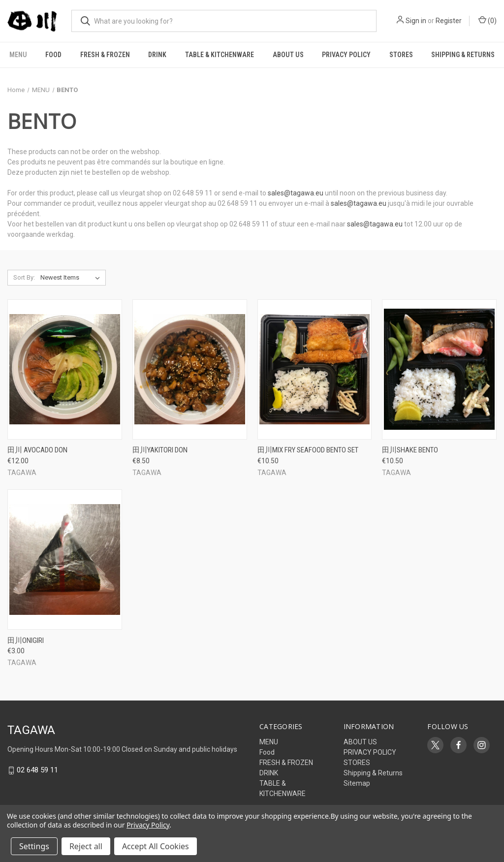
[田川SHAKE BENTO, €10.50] (439, 369)
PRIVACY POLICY (346, 55)
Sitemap (357, 783)
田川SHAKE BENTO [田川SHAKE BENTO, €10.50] (410, 450)
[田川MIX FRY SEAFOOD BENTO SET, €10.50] (315, 369)
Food (53, 55)
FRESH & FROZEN (105, 55)
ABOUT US (288, 55)
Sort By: (24, 277)
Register (449, 21)
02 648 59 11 (37, 770)
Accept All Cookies (156, 846)
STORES (401, 55)
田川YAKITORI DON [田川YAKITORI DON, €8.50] (160, 450)
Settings (34, 846)
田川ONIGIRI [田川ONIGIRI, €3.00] (26, 640)
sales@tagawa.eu (296, 193)
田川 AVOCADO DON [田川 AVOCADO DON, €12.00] (37, 450)
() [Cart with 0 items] (488, 20)
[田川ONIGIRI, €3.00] (65, 559)
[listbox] (72, 278)
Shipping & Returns (373, 773)
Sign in (416, 21)
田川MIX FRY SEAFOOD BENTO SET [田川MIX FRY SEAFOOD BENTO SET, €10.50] (308, 450)
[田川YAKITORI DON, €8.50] (190, 369)
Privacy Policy (148, 825)
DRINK (157, 55)
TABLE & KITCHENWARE (220, 55)
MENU (18, 55)
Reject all (86, 846)
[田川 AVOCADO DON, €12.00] (65, 369)
